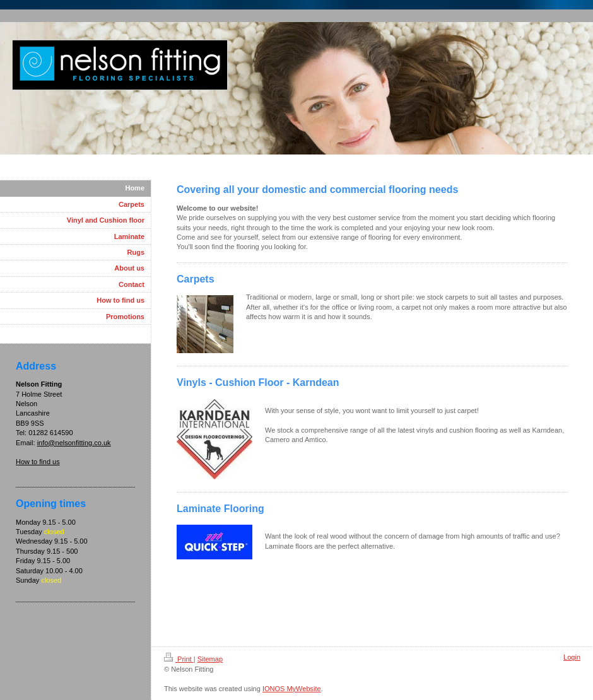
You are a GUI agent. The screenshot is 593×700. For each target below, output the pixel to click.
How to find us (38, 462)
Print (179, 659)
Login (572, 657)
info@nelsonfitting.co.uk (74, 443)
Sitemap (210, 659)
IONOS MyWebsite (292, 689)
